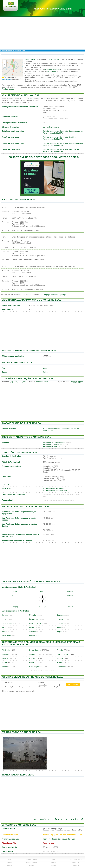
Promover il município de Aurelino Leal (59, 839)
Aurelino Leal (30, 60)
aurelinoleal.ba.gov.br (51, 127)
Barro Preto (6, 636)
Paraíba (54, 862)
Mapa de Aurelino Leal (52, 429)
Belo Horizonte (63, 654)
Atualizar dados (8, 89)
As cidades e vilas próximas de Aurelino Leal (32, 582)
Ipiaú (59, 627)
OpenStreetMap (7, 79)
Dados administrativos (17, 362)
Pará (54, 859)
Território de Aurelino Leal (21, 453)
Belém (32, 663)
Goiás (31, 865)
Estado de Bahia (5, 51)
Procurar (73, 685)
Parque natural (7, 500)
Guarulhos (61, 667)
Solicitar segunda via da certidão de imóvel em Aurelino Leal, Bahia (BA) (61, 150)
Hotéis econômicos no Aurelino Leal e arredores (58, 819)
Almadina (33, 632)
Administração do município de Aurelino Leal (32, 300)
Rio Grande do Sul (76, 859)
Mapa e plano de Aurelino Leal (22, 423)
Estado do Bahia (55, 60)
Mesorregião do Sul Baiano (54, 488)
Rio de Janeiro (35, 650)
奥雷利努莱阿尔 (77, 382)
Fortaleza (5, 654)
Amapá (9, 865)
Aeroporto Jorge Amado (52, 444)
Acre (9, 859)
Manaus (5, 658)
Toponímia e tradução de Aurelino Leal (28, 378)
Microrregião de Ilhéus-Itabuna (55, 490)
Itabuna (32, 636)
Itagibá (59, 632)
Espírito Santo (31, 862)
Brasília (60, 650)
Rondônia (76, 862)
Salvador (33, 654)
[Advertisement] (42, 33)
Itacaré (4, 632)
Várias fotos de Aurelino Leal (22, 732)
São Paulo (6, 650)
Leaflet (5, 77)
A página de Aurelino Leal (19, 825)
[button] (5, 62)
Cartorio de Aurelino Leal (20, 200)
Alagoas (9, 863)
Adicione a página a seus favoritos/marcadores (63, 835)
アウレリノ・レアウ (18, 382)
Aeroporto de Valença (51, 446)
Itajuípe (5, 627)
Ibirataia (32, 627)
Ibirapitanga (52, 71)
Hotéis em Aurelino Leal (18, 775)
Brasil (45, 368)
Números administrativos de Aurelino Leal (30, 351)
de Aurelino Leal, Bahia (53, 9)
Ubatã (64, 69)
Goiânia (60, 658)
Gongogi (57, 69)
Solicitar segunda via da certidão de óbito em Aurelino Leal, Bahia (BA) (60, 138)
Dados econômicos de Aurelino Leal (26, 506)
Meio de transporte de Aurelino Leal (27, 437)
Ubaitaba (49, 69)
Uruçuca (70, 607)
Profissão (9, 682)
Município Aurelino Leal (18, 51)
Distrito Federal (31, 859)
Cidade (41, 682)
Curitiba (32, 658)
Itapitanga (62, 295)
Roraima (76, 865)
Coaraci (60, 623)
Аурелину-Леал (42, 382)
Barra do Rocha (8, 623)
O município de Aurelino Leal (21, 95)
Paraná (54, 865)
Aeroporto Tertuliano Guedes (54, 442)
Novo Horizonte (35, 623)
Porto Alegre (34, 667)
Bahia (45, 372)
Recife (4, 663)
